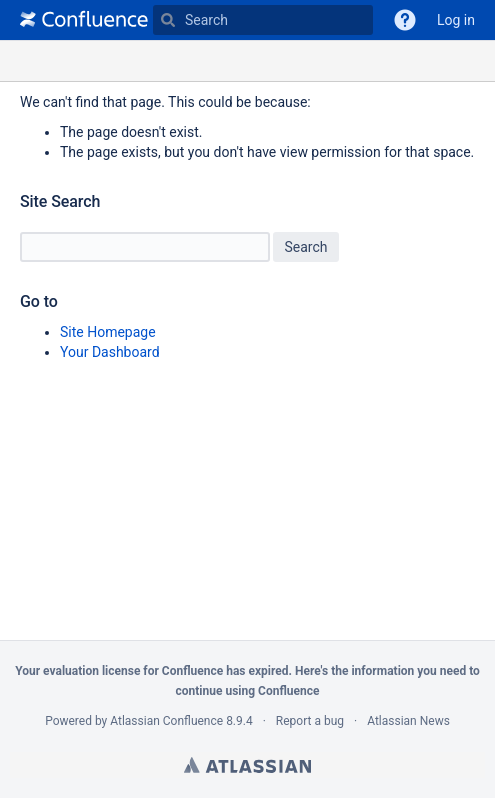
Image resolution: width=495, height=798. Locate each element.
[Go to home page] (84, 20)
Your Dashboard (110, 352)
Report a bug (310, 721)
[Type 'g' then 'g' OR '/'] (263, 20)
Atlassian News (408, 721)
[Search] (168, 20)
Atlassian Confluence (166, 721)
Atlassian (247, 765)
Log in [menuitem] (456, 20)
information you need (408, 671)
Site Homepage (108, 332)
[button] (405, 20)
